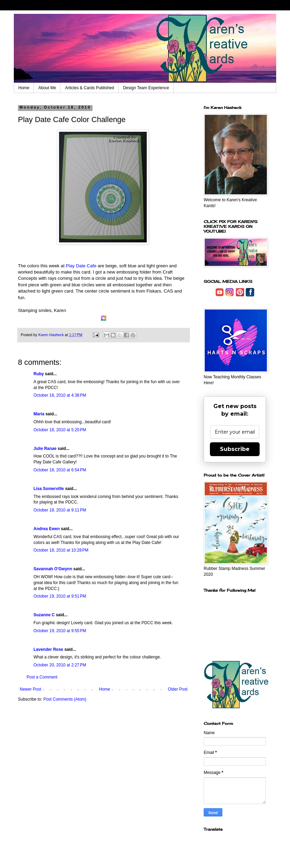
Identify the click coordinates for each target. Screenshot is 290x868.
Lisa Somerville (49, 489)
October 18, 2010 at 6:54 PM (60, 470)
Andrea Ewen (47, 529)
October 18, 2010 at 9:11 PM (60, 510)
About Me (47, 88)
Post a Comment (42, 677)
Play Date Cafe (81, 266)
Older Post (178, 689)
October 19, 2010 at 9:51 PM (60, 596)
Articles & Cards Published (89, 88)
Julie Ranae (45, 449)
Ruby (39, 374)
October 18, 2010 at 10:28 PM (61, 550)
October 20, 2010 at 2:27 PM (60, 665)
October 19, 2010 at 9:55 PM (60, 631)
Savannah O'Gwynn (53, 569)
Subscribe (235, 449)
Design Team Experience (146, 88)
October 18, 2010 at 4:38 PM (60, 395)
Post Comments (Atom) (65, 699)
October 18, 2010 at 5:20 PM (60, 430)
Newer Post (30, 689)
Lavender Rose (48, 649)
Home (24, 88)
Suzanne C (44, 615)
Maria (39, 414)
